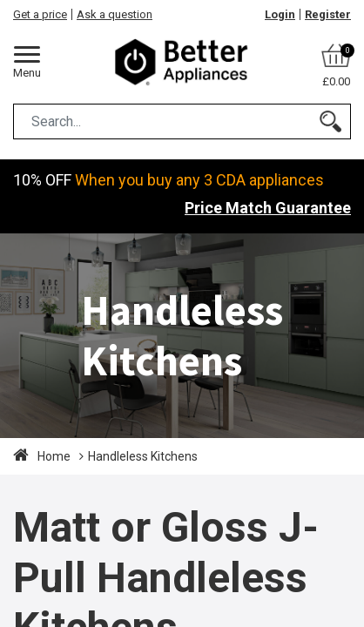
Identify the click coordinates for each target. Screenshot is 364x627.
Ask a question (115, 14)
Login (280, 14)
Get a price (40, 14)
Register (328, 14)
